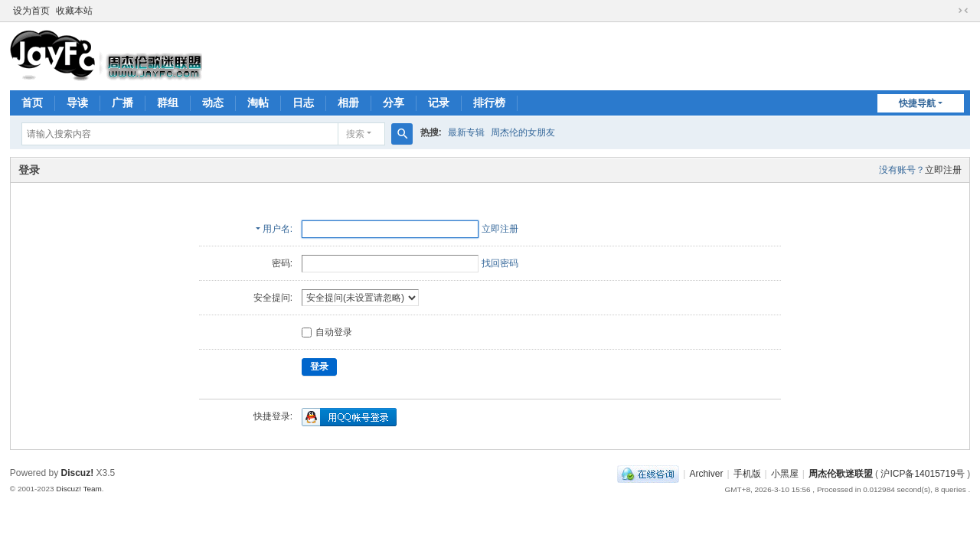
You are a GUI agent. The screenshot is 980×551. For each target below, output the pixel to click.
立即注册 (943, 170)
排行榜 (489, 103)
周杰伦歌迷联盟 (841, 474)
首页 (32, 103)
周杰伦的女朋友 (523, 132)
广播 (122, 103)
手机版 (747, 474)
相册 (348, 103)
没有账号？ (902, 170)
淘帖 (258, 103)
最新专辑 (466, 132)
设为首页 (31, 11)
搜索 (355, 134)
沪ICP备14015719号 (922, 474)
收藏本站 (74, 11)
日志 (303, 103)
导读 (77, 103)
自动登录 (327, 332)
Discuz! (78, 473)
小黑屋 (785, 474)
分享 (394, 103)
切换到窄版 (963, 11)
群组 (168, 103)
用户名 (276, 229)
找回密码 (500, 263)
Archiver (706, 474)
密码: (282, 263)
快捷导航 (917, 103)
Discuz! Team (79, 489)
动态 (213, 103)
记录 (439, 103)
